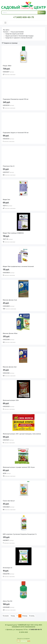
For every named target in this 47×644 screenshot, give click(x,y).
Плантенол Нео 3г (9, 166)
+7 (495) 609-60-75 (23, 17)
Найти (42, 12)
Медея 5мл (6, 200)
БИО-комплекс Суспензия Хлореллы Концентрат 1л (20, 534)
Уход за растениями (17, 32)
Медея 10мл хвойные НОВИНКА (13, 233)
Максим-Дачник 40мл (10, 333)
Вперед (25, 616)
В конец (32, 616)
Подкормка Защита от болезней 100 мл (16, 133)
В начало (6, 616)
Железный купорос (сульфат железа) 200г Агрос (19, 467)
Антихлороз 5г (8, 568)
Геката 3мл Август (9, 501)
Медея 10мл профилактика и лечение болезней (18, 266)
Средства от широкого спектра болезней (19, 38)
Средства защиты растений (14, 34)
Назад (13, 616)
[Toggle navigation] (5, 23)
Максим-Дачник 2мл (10, 367)
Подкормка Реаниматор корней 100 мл (16, 99)
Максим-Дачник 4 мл (10, 300)
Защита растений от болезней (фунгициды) (19, 36)
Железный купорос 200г (11, 400)
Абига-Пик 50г (8, 601)
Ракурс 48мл (7, 66)
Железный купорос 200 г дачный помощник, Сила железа (22, 434)
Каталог (6, 32)
